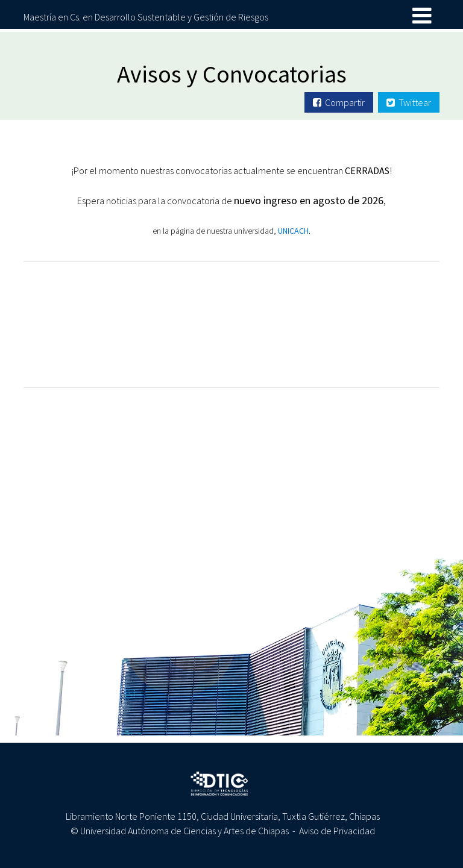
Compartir (339, 102)
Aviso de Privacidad (337, 831)
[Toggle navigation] (422, 16)
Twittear (409, 102)
